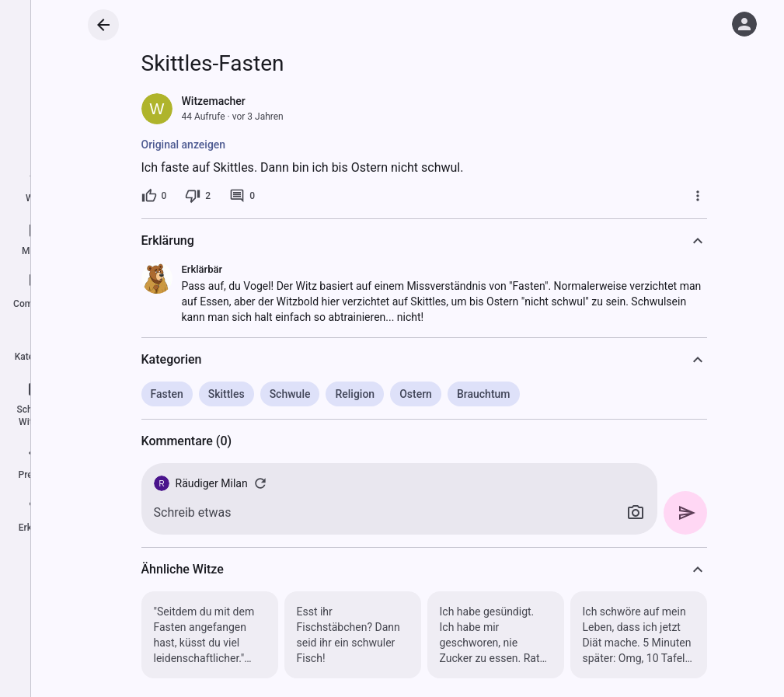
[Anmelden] (744, 24)
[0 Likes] (154, 196)
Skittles (226, 394)
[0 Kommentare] (242, 196)
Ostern (416, 394)
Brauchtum (484, 394)
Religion (355, 394)
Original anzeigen (184, 145)
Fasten (167, 394)
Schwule (290, 394)
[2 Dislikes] (198, 196)
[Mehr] (698, 196)
